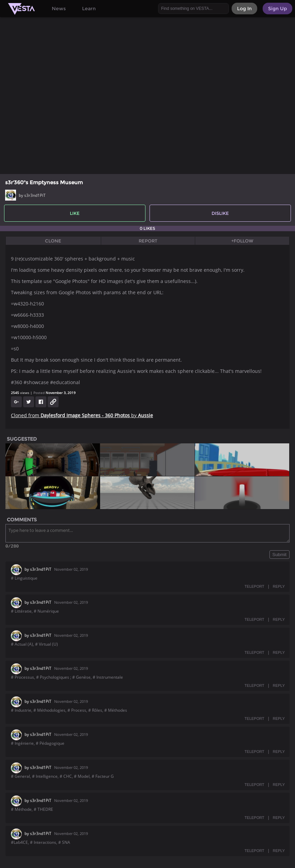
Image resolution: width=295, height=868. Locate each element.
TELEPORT (254, 587)
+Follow (242, 241)
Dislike (220, 213)
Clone (53, 241)
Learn (89, 9)
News (59, 9)
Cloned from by (82, 415)
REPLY (279, 587)
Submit (280, 556)
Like (75, 213)
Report (148, 241)
